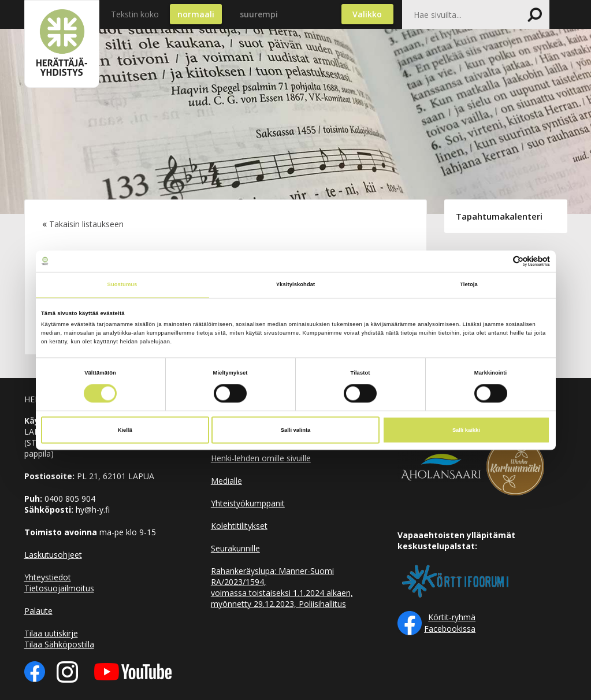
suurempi (259, 14)
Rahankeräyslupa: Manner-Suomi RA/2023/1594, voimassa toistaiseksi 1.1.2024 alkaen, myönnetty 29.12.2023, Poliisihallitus (282, 587)
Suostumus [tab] (122, 285)
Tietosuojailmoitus (59, 588)
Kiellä (125, 430)
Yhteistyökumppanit (248, 503)
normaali (196, 14)
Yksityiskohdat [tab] (295, 285)
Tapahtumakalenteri (499, 216)
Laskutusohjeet (53, 555)
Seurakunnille (235, 548)
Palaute (38, 611)
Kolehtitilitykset (239, 526)
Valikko (367, 14)
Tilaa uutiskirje (51, 633)
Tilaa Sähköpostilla (59, 644)
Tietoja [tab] (469, 285)
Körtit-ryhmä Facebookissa (450, 623)
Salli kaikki (466, 430)
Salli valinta (296, 430)
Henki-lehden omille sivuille (261, 458)
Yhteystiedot (48, 577)
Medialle (226, 481)
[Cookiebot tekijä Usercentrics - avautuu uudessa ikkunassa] (499, 261)
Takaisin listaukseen (86, 224)
